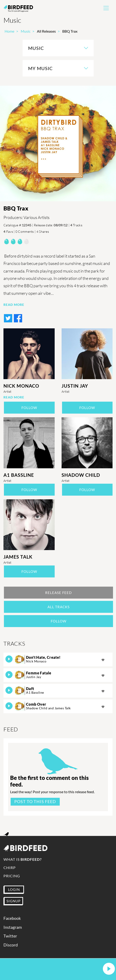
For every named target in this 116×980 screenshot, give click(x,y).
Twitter (10, 936)
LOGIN (14, 889)
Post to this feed (35, 801)
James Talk (18, 557)
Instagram (13, 927)
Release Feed (58, 593)
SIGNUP (13, 901)
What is (23, 859)
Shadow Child (81, 475)
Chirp (10, 868)
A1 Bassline (19, 475)
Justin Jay (75, 386)
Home (9, 31)
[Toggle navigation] (106, 8)
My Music (40, 68)
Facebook (12, 918)
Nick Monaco (21, 386)
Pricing (12, 876)
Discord (11, 945)
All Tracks (59, 607)
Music (26, 31)
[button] (109, 969)
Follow (29, 408)
